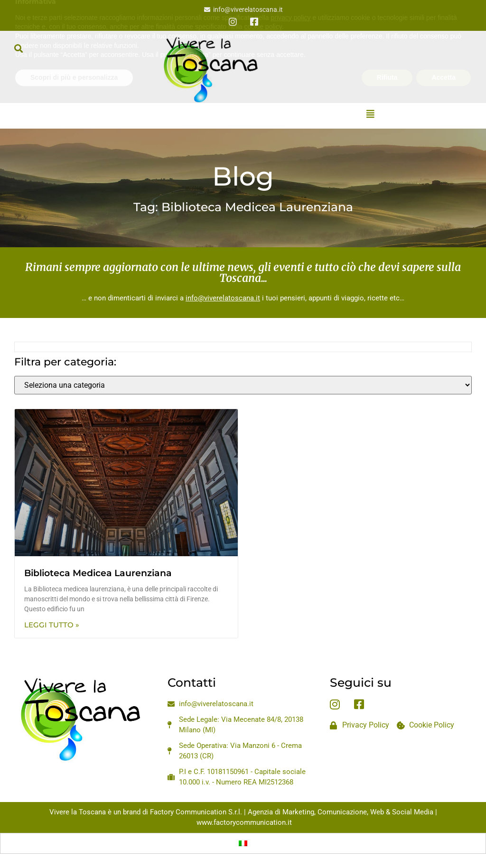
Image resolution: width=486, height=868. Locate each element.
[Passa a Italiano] (243, 843)
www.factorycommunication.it (244, 822)
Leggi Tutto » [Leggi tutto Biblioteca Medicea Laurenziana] (52, 625)
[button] (18, 48)
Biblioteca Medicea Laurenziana (98, 573)
